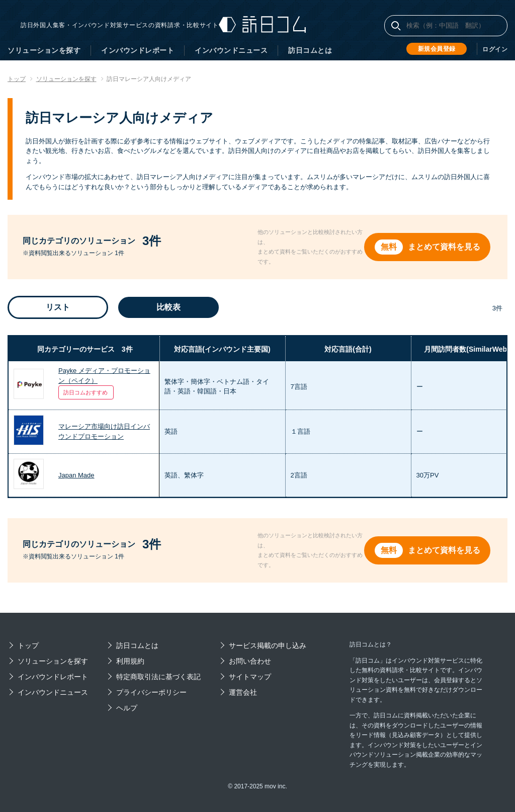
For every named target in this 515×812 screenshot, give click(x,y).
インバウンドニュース (231, 50)
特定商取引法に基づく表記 (158, 677)
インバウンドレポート (138, 50)
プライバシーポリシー (151, 692)
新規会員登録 (437, 49)
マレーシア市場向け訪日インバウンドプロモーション (104, 431)
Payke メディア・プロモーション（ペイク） (104, 376)
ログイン (495, 49)
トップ (28, 645)
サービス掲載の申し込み (268, 645)
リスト (58, 307)
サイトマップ (250, 677)
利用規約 (130, 661)
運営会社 (243, 692)
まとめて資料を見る (445, 247)
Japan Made (76, 475)
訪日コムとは (310, 50)
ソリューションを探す (44, 50)
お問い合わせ (250, 661)
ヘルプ (127, 708)
